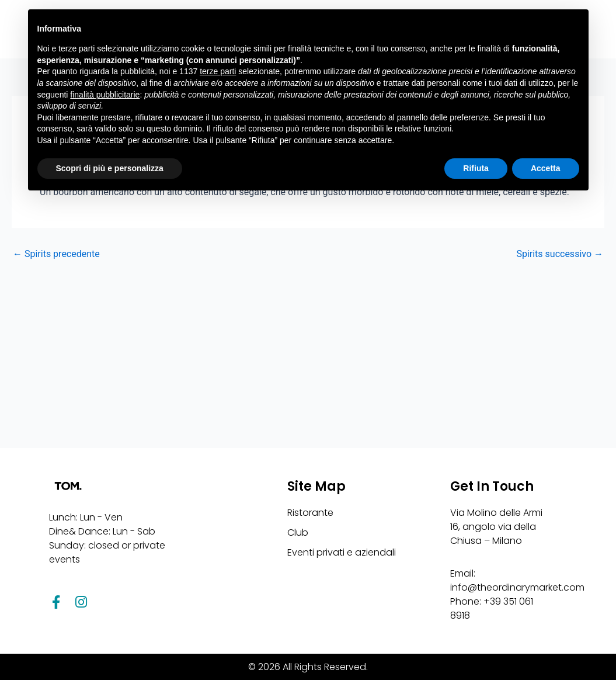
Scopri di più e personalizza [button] (110, 168)
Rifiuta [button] (476, 168)
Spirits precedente (56, 254)
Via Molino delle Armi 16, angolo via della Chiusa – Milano (496, 527)
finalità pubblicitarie (105, 95)
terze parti (218, 71)
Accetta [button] (546, 168)
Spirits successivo (560, 254)
